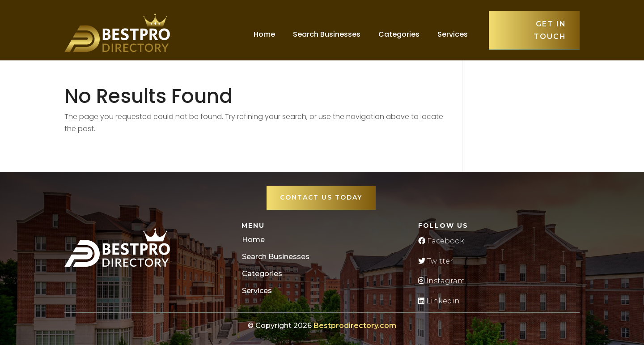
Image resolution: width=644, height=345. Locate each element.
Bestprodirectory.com (355, 326)
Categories (399, 34)
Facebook (441, 241)
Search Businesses (327, 34)
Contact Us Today (321, 197)
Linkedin (439, 301)
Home (264, 34)
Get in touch (550, 30)
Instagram (442, 281)
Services (453, 34)
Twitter (436, 261)
